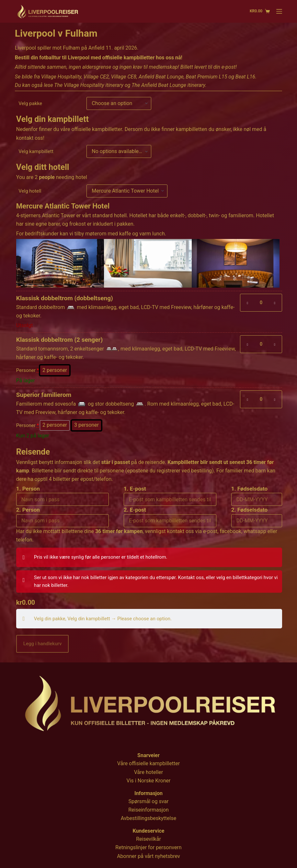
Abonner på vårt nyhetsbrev (148, 856)
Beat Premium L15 (207, 77)
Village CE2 (96, 77)
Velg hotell (30, 191)
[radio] (55, 370)
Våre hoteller (149, 772)
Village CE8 (124, 77)
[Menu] (279, 11)
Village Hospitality (61, 77)
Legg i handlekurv (43, 644)
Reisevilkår (148, 839)
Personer (28, 370)
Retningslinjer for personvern (148, 847)
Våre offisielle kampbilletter (148, 763)
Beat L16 (245, 77)
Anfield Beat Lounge (161, 77)
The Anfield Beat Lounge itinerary (168, 85)
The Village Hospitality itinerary (89, 85)
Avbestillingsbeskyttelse (148, 818)
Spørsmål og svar (149, 801)
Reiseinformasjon (148, 810)
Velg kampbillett (36, 151)
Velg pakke (30, 103)
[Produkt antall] (261, 303)
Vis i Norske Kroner (149, 781)
